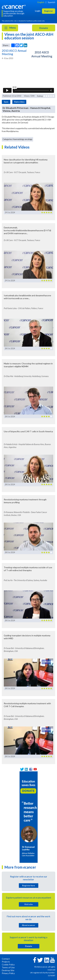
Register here (29, 886)
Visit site (28, 904)
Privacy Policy (8, 973)
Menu (10, 28)
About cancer (28, 925)
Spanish (51, 2)
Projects (6, 962)
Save (6, 102)
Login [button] (38, 11)
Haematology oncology (23, 139)
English (41, 2)
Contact (6, 959)
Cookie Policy (8, 965)
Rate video (19, 102)
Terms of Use (8, 967)
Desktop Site (8, 970)
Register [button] (49, 11)
